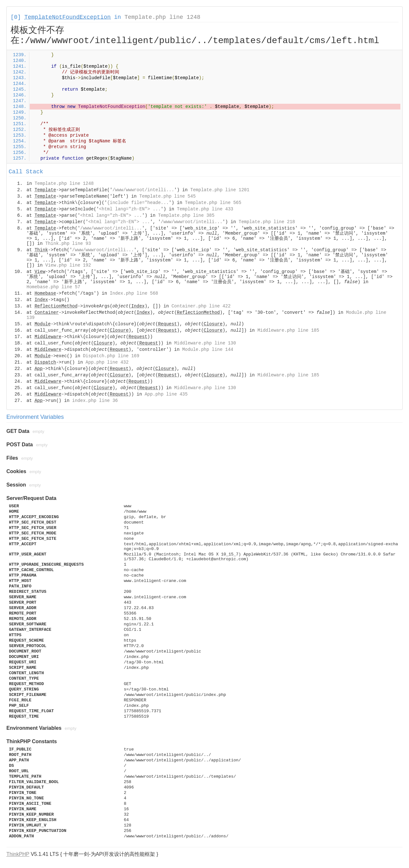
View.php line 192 (68, 265)
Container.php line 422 (201, 306)
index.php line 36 (95, 401)
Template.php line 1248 (162, 17)
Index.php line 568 (134, 293)
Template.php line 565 (213, 203)
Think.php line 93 (68, 244)
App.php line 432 (107, 362)
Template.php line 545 (167, 196)
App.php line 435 (166, 394)
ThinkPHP (18, 854)
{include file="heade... (138, 203)
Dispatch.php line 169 (111, 356)
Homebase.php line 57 (53, 287)
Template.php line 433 (205, 209)
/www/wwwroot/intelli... (143, 190)
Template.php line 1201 (220, 190)
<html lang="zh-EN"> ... (130, 209)
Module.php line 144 (208, 350)
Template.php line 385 (186, 215)
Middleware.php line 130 (205, 343)
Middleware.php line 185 (288, 330)
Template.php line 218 (267, 222)
